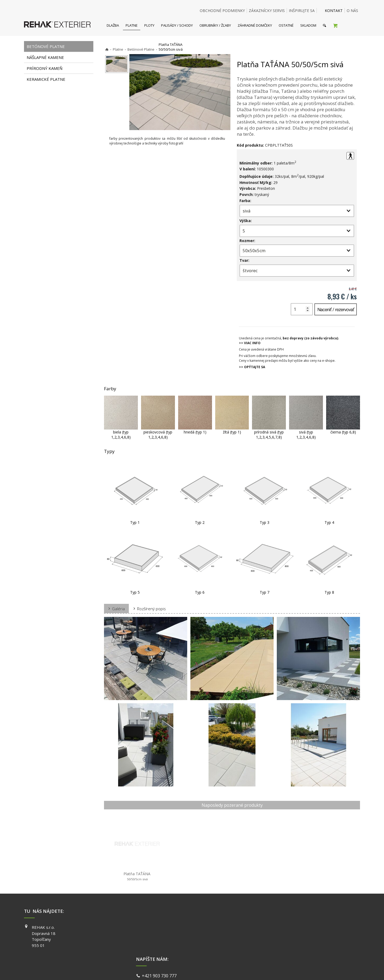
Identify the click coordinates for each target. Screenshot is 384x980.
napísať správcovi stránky (178, 969)
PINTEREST (269, 950)
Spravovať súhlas (274, 969)
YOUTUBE (268, 942)
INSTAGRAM (270, 935)
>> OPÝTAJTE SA (252, 367)
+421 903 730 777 (160, 928)
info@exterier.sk (159, 934)
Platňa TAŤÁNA (137, 876)
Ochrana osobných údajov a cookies (229, 969)
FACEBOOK (269, 927)
